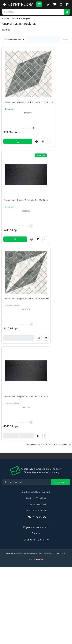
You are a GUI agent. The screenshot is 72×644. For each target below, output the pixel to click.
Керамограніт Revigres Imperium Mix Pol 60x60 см (26, 299)
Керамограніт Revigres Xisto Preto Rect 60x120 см (26, 200)
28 (65, 39)
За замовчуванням (14, 39)
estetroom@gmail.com (36, 511)
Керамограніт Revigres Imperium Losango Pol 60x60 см (28, 102)
